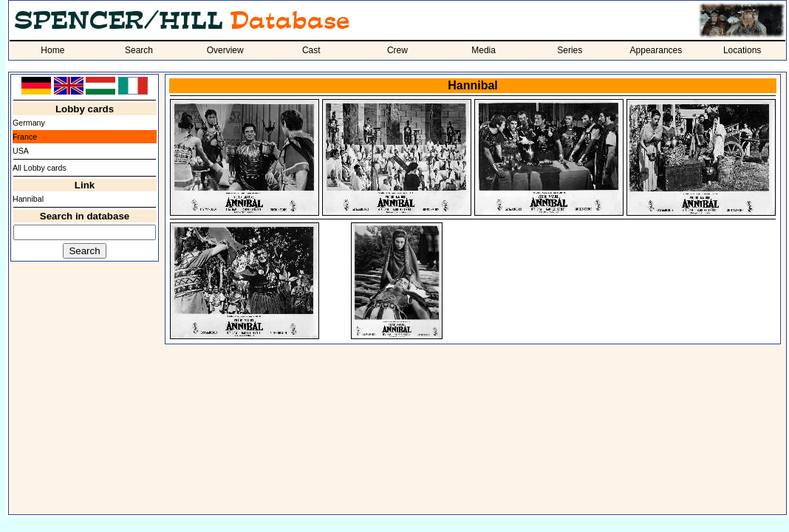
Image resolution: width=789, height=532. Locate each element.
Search (139, 50)
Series (570, 50)
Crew (397, 50)
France (25, 137)
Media (484, 50)
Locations (742, 50)
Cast (311, 50)
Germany (29, 123)
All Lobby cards (40, 168)
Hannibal (28, 199)
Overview (225, 50)
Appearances (656, 50)
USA (21, 151)
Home (52, 50)
